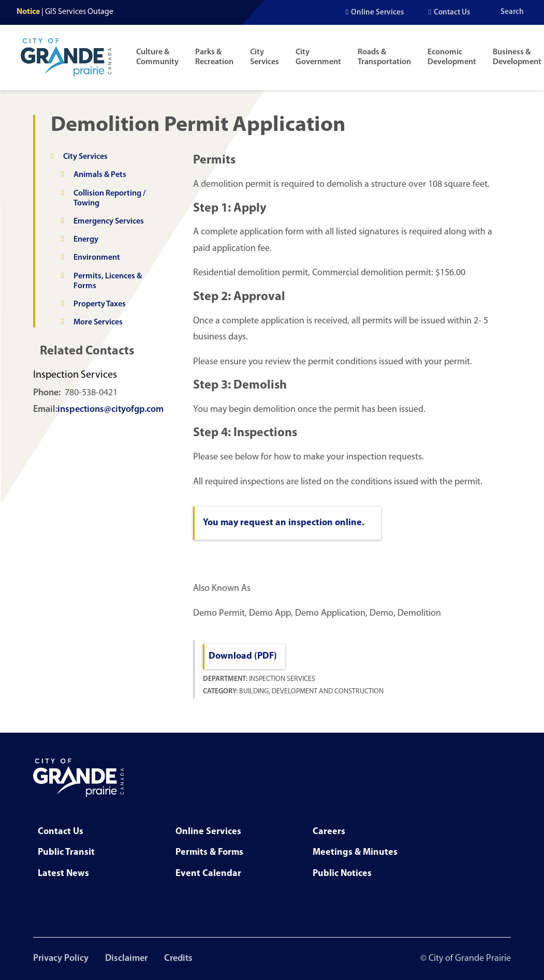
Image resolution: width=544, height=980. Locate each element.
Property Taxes (100, 304)
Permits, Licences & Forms (108, 281)
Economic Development (452, 57)
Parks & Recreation (214, 57)
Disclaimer (126, 959)
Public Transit (66, 852)
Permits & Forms (209, 852)
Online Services (377, 13)
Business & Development (517, 57)
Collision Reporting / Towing (109, 198)
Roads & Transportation (384, 57)
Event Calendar (208, 874)
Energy (86, 240)
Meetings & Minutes (355, 852)
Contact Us (452, 13)
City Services (264, 57)
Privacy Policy (61, 959)
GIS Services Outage (79, 12)
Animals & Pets (100, 175)
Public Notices (342, 874)
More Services (98, 322)
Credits (178, 959)
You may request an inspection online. (284, 523)
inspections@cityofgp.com (111, 410)
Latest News (63, 874)
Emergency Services (109, 221)
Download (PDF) (243, 656)
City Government (318, 57)
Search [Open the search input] (512, 12)
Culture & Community (157, 57)
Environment (97, 258)
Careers (329, 832)
